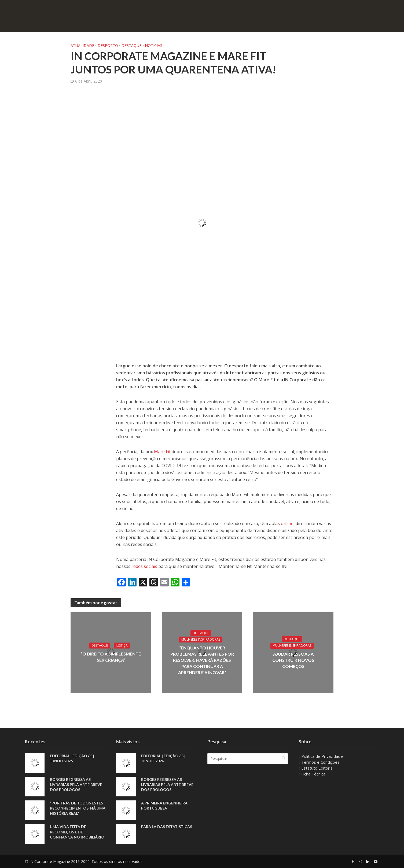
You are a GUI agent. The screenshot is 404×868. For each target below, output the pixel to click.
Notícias (154, 45)
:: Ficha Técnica (312, 774)
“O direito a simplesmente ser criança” (111, 657)
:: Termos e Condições (319, 762)
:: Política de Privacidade (321, 756)
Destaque (131, 45)
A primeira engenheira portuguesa (164, 806)
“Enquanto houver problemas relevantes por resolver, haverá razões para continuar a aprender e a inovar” (202, 660)
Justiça (122, 646)
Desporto (108, 45)
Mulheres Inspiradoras (201, 639)
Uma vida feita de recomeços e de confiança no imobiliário (77, 832)
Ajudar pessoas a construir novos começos (293, 660)
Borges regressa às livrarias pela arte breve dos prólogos (76, 784)
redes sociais (144, 566)
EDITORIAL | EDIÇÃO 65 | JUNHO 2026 (72, 758)
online (287, 523)
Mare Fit (163, 452)
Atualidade (82, 45)
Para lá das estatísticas (167, 827)
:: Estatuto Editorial (316, 768)
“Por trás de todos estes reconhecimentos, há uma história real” (78, 808)
